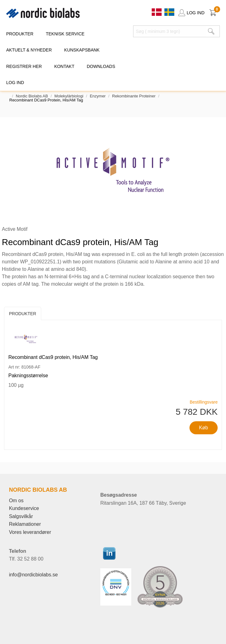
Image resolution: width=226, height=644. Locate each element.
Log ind (15, 83)
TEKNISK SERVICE (65, 34)
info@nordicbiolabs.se (33, 575)
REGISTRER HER (24, 66)
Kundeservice (24, 508)
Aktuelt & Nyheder (29, 50)
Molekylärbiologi (69, 96)
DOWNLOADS (101, 66)
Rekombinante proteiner (134, 96)
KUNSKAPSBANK (82, 50)
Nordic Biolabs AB (32, 96)
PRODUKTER (20, 34)
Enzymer (98, 96)
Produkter (23, 314)
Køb (204, 428)
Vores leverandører (30, 532)
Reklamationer (25, 524)
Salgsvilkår (21, 516)
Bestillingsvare (204, 402)
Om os (16, 501)
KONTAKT (64, 66)
